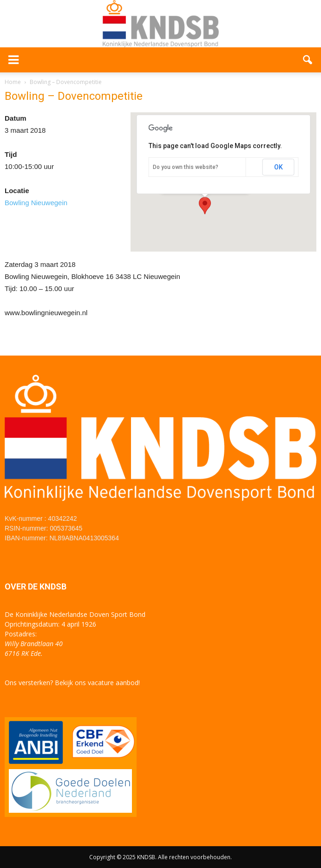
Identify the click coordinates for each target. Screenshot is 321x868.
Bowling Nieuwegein (36, 203)
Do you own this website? (186, 167)
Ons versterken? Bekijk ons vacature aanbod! (72, 683)
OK (278, 167)
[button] (308, 60)
